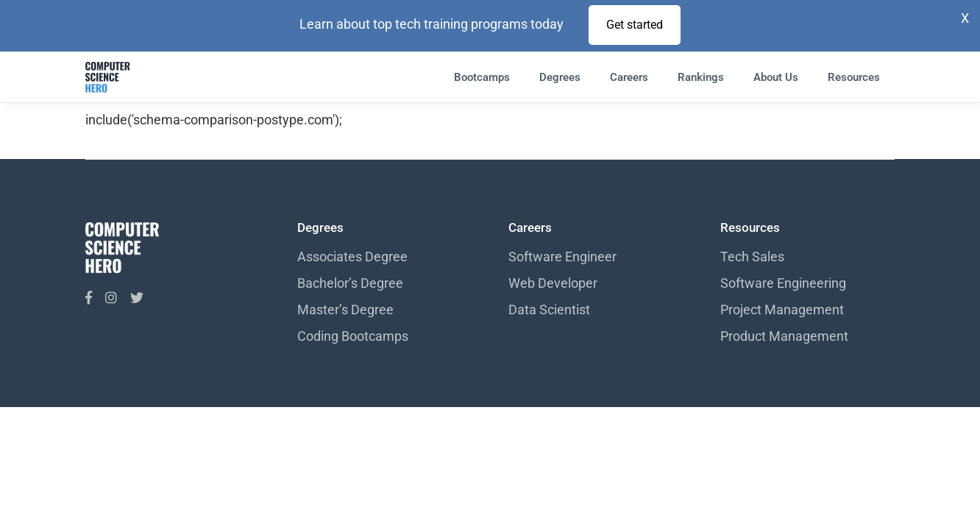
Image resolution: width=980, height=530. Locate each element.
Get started (635, 25)
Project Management (782, 310)
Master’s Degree (345, 310)
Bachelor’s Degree (350, 283)
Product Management (784, 336)
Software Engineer (562, 257)
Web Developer (553, 283)
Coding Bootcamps (353, 336)
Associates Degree (352, 257)
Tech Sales (752, 257)
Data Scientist (549, 310)
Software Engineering (783, 283)
